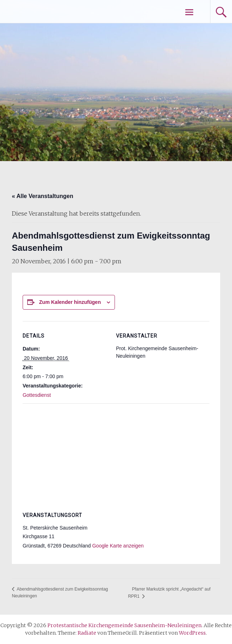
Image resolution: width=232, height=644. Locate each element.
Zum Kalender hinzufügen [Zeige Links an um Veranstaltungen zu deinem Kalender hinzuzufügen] (70, 302)
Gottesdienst (37, 395)
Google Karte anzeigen (118, 546)
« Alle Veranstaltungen (43, 196)
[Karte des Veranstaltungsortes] (116, 455)
